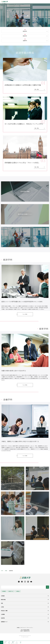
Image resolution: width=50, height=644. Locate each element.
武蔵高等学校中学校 (27, 631)
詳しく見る (37, 89)
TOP (2, 571)
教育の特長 (3, 600)
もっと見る (25, 314)
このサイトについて (23, 628)
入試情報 (3, 614)
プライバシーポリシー (30, 628)
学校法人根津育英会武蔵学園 (25, 630)
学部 (6, 571)
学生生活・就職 (4, 611)
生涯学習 (3, 618)
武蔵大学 (22, 631)
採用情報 (18, 628)
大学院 (2, 607)
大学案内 (3, 596)
